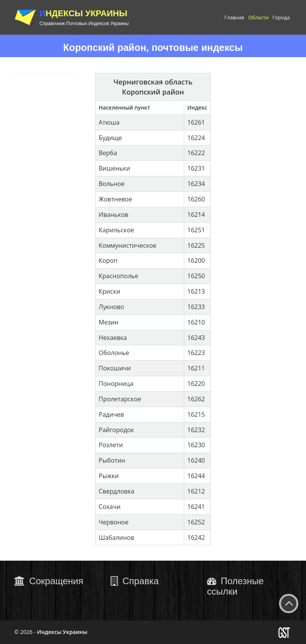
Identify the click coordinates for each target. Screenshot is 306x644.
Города (281, 17)
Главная (234, 17)
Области (258, 17)
